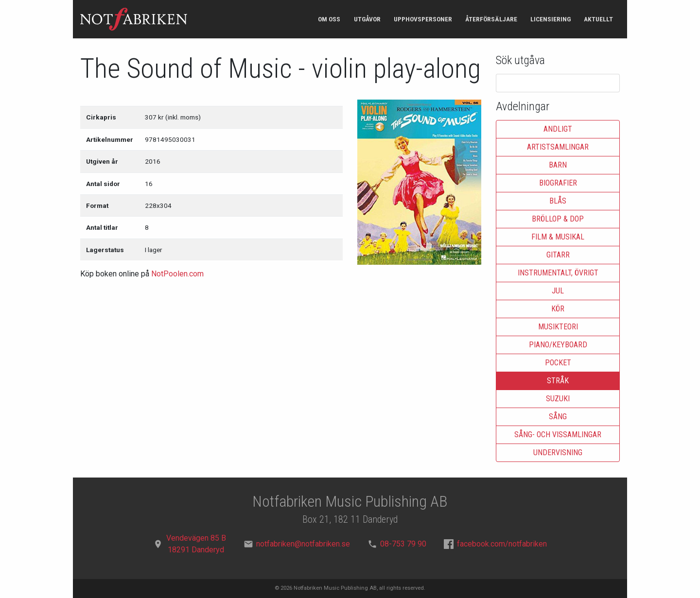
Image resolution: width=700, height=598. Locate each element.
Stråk (558, 381)
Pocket (558, 363)
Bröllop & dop (558, 219)
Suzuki (558, 399)
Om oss (329, 19)
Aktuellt (598, 19)
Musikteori (558, 327)
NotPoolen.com (177, 274)
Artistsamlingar (558, 147)
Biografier (558, 183)
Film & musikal (558, 237)
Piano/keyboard (558, 345)
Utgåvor (367, 19)
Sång (558, 417)
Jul (558, 291)
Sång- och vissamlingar (558, 435)
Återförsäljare (491, 19)
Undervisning (558, 453)
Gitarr (558, 255)
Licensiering (551, 19)
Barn (558, 165)
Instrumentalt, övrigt (558, 273)
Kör (558, 309)
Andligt (558, 129)
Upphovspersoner (423, 19)
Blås (558, 201)
